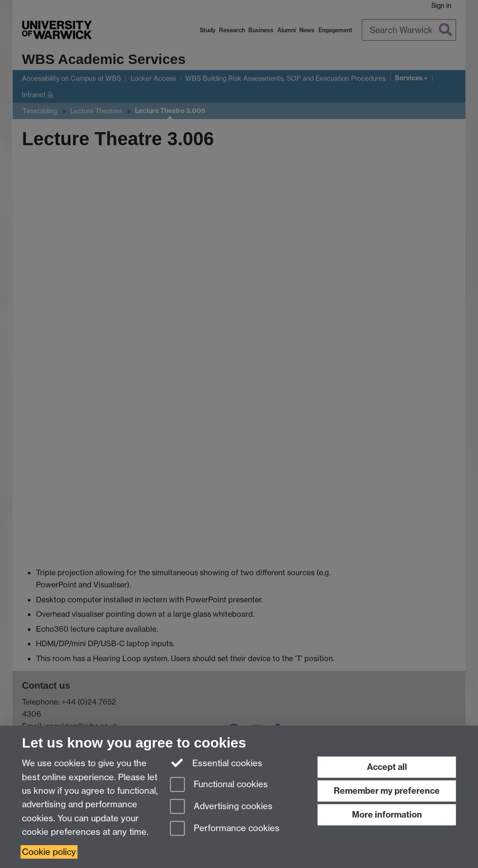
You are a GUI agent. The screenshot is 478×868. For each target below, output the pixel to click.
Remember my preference (387, 791)
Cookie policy (49, 852)
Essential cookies (216, 762)
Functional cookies (219, 785)
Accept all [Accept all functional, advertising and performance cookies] (387, 767)
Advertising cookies (221, 807)
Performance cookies (225, 829)
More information (387, 815)
